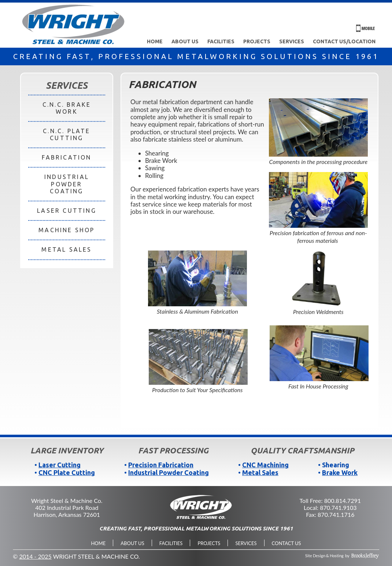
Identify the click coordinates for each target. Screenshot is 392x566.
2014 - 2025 (35, 556)
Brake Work (340, 472)
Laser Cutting (60, 465)
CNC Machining (265, 465)
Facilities (221, 41)
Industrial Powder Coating (169, 472)
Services (292, 41)
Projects (257, 41)
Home (155, 41)
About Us (185, 41)
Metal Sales (260, 472)
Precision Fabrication (161, 465)
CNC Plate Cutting (67, 472)
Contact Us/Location (344, 41)
